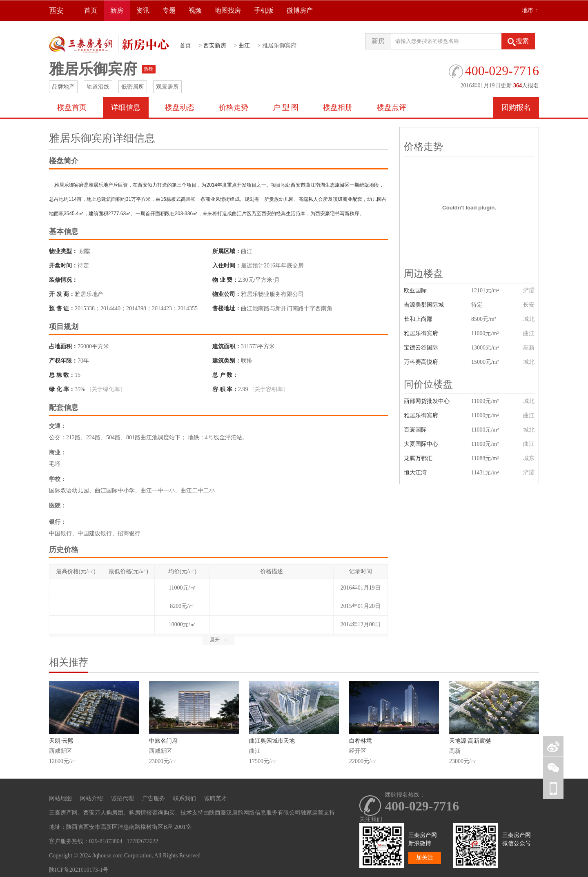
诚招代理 (122, 798)
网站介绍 (91, 798)
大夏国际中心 (421, 444)
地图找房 (228, 10)
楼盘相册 (338, 107)
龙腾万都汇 (418, 458)
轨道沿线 (98, 87)
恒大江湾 (415, 473)
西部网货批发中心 (427, 401)
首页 (91, 10)
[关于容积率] (268, 389)
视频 (195, 10)
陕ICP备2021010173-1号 (79, 870)
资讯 (143, 10)
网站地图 (60, 798)
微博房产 (300, 10)
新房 (117, 10)
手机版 (264, 10)
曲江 (244, 46)
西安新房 (215, 46)
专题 (169, 10)
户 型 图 (286, 107)
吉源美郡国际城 (424, 305)
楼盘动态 (180, 107)
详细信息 (126, 107)
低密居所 (133, 87)
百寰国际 (415, 430)
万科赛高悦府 (421, 362)
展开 (219, 640)
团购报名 (516, 107)
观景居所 (167, 87)
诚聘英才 (216, 798)
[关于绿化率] (106, 389)
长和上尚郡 (418, 319)
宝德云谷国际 (421, 348)
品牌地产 (63, 87)
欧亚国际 (415, 290)
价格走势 (234, 107)
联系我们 (185, 798)
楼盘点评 (392, 107)
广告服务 (154, 798)
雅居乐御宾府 (421, 333)
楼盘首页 (72, 107)
